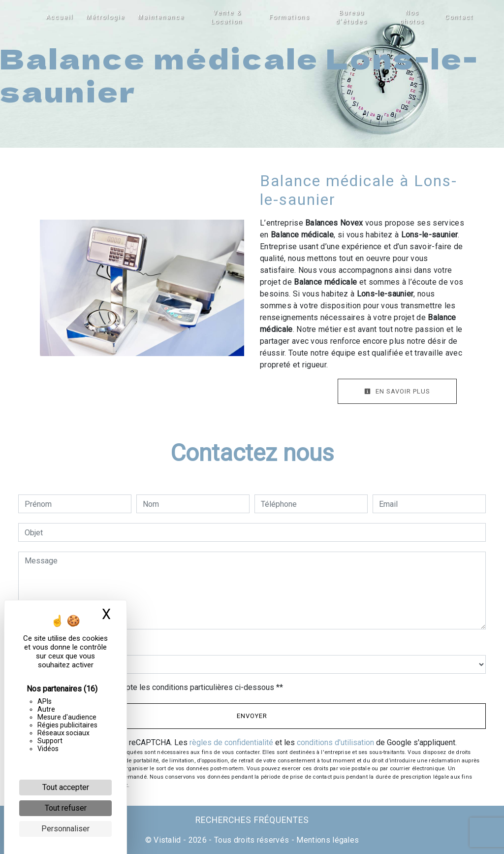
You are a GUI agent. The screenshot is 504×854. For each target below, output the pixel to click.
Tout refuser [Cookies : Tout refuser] (66, 808)
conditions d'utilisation (335, 742)
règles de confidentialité (231, 742)
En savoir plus (397, 391)
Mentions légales (327, 840)
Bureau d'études (352, 17)
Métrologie (106, 17)
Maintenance (162, 17)
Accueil (60, 17)
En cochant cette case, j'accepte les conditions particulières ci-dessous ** (156, 687)
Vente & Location (227, 17)
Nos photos (412, 17)
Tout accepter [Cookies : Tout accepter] (66, 787)
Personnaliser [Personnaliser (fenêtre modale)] (65, 829)
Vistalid (167, 840)
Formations (290, 17)
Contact (459, 17)
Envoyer (252, 716)
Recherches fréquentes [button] (252, 820)
